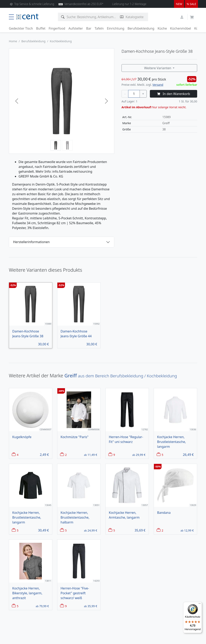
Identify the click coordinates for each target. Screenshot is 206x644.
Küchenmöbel (181, 28)
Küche (162, 28)
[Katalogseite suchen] (122, 17)
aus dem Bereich (121, 376)
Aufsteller (76, 28)
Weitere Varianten (158, 68)
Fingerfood (57, 28)
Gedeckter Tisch (21, 28)
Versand (158, 85)
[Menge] (134, 94)
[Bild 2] (67, 145)
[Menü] (200, 604)
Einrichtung (116, 28)
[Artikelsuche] (63, 17)
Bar (89, 28)
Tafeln (99, 28)
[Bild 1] (56, 145)
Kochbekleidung (61, 41)
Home (13, 41)
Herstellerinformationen (31, 242)
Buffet (41, 28)
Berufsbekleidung (141, 28)
